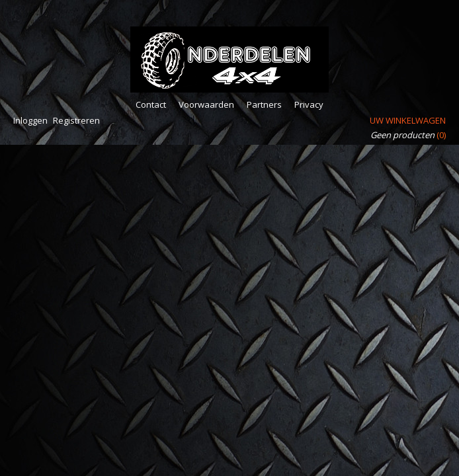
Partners (264, 104)
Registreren (76, 120)
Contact (151, 104)
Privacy (309, 104)
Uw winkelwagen (408, 120)
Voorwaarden (206, 104)
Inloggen (30, 120)
